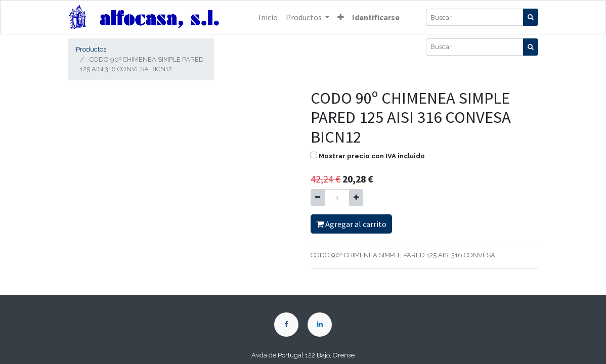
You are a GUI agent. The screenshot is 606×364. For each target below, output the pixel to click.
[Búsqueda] (531, 17)
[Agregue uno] (356, 198)
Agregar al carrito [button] (351, 224)
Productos (91, 49)
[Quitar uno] (318, 198)
